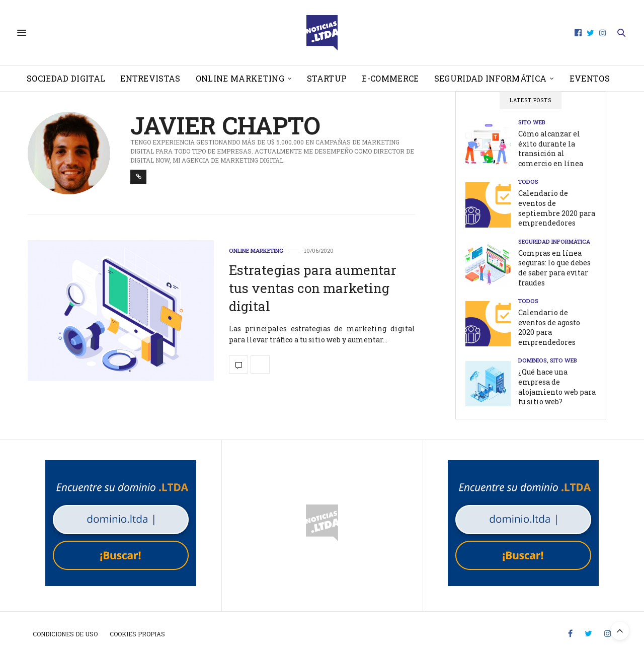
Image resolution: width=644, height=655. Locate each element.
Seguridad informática (491, 78)
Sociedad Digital (66, 78)
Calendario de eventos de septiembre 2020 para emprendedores (557, 208)
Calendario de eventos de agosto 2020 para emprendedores (549, 327)
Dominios (533, 360)
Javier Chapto (225, 125)
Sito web (532, 122)
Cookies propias (137, 634)
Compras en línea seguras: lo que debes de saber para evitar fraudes (554, 268)
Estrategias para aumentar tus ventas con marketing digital (313, 288)
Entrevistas (150, 78)
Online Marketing (240, 78)
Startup (327, 78)
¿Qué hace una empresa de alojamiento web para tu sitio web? (557, 387)
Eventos (590, 78)
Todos (528, 181)
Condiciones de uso (65, 634)
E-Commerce (390, 78)
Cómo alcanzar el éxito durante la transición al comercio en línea (551, 149)
